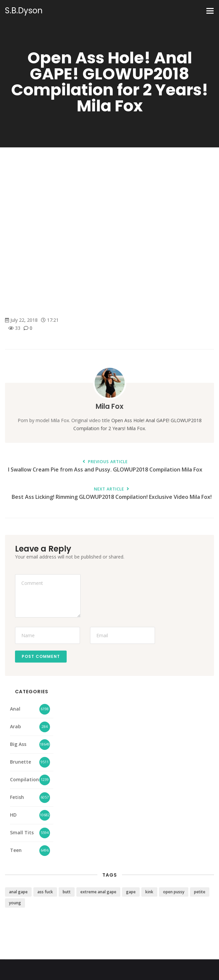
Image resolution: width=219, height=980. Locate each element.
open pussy (174, 892)
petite (200, 892)
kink (149, 892)
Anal (15, 709)
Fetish (17, 797)
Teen (16, 850)
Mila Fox (109, 406)
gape (131, 892)
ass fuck (45, 892)
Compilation (24, 779)
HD (13, 815)
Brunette (20, 762)
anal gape (18, 892)
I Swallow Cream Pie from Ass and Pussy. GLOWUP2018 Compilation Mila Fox (105, 466)
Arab (15, 726)
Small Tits (22, 832)
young (15, 903)
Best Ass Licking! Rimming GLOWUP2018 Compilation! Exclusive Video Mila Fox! (112, 494)
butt (67, 892)
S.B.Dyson (24, 11)
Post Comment (41, 656)
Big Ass (18, 744)
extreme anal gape (98, 892)
